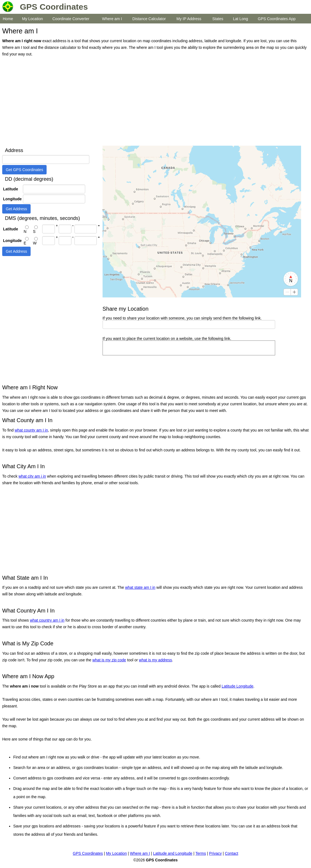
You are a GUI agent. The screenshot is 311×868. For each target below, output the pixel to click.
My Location (32, 19)
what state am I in (140, 587)
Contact (232, 853)
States (218, 19)
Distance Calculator (149, 19)
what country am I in (47, 620)
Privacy (215, 853)
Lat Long (241, 19)
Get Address (16, 209)
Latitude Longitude (238, 686)
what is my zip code (109, 660)
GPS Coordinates (88, 853)
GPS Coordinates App (277, 19)
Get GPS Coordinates (24, 170)
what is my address (155, 660)
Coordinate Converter (71, 19)
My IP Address (189, 19)
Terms (201, 853)
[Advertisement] (154, 102)
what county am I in (31, 430)
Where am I (112, 19)
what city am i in (32, 476)
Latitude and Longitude (173, 853)
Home (8, 19)
